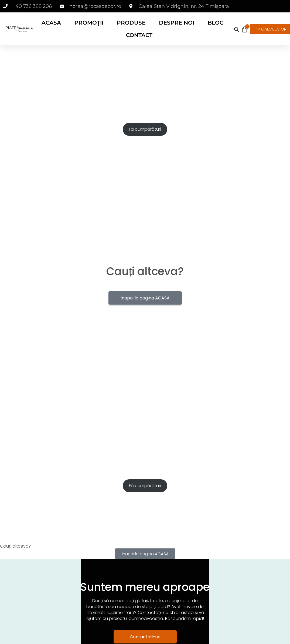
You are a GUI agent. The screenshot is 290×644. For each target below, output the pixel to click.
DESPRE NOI (177, 23)
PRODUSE (131, 23)
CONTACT (139, 35)
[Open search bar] (237, 29)
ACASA (51, 23)
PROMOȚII (89, 23)
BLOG (216, 23)
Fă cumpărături (145, 129)
